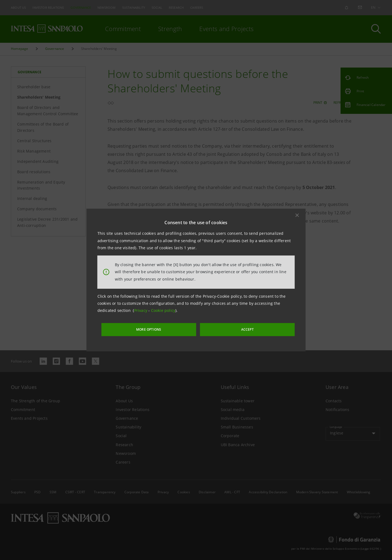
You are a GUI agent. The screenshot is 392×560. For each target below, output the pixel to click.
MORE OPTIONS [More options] (163, 328)
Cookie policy (163, 312)
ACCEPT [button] (235, 328)
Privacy (141, 312)
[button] (297, 217)
